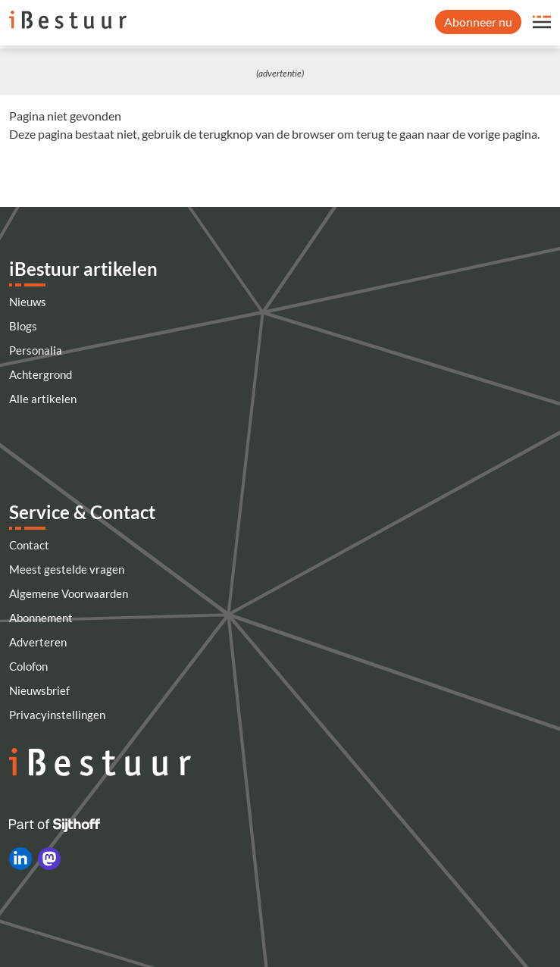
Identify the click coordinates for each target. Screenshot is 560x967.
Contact (29, 545)
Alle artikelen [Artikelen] (43, 399)
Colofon (28, 666)
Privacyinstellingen (57, 715)
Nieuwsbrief (39, 690)
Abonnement (41, 618)
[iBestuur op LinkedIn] (20, 859)
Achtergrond (41, 374)
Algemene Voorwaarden (69, 593)
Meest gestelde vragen (67, 569)
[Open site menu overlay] (542, 22)
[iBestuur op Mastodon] (49, 859)
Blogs (23, 326)
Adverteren (38, 642)
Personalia (36, 350)
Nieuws (28, 302)
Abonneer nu (478, 22)
